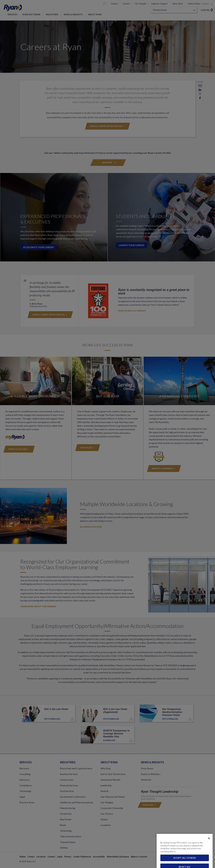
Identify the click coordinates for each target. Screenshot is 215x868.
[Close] (209, 848)
